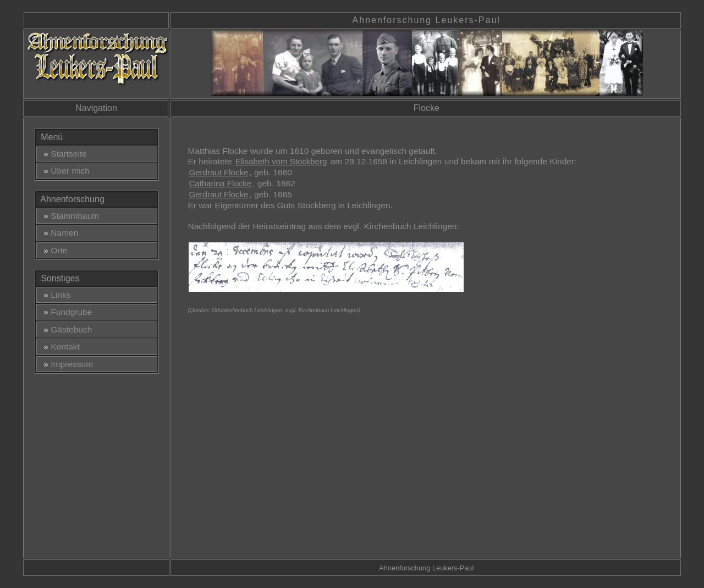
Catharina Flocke (220, 183)
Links (55, 295)
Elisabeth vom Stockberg (281, 161)
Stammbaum (69, 216)
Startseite (63, 154)
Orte (53, 250)
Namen (59, 233)
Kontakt (59, 346)
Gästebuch (66, 329)
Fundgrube (66, 312)
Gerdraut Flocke (218, 172)
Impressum (66, 364)
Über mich (64, 171)
